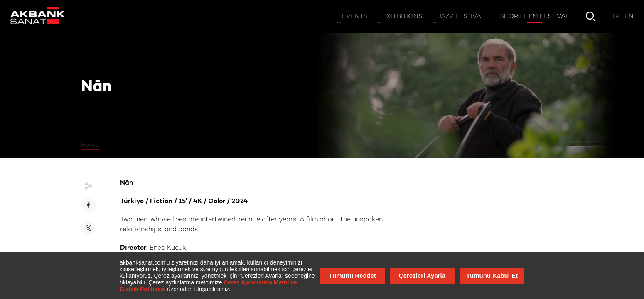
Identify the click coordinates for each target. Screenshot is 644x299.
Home (90, 145)
